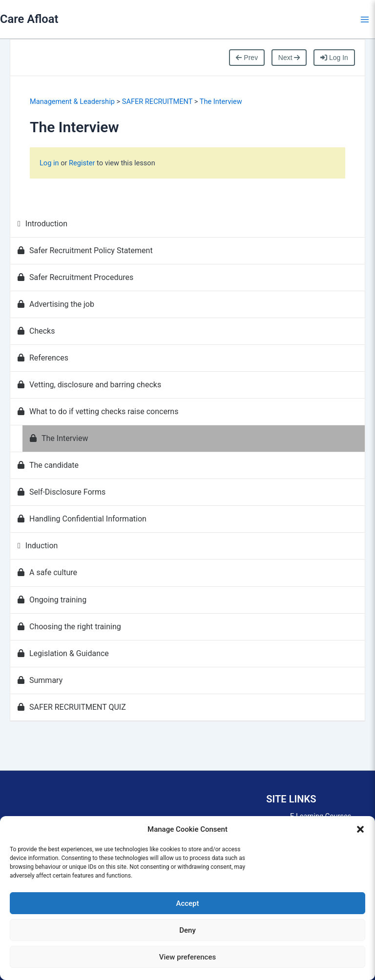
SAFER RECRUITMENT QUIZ (72, 707)
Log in (50, 163)
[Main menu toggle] (365, 20)
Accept (187, 903)
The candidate (48, 465)
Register (82, 163)
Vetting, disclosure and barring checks (89, 385)
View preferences (187, 957)
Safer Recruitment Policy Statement (85, 250)
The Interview (221, 101)
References (43, 358)
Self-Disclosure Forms (62, 492)
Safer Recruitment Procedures (75, 277)
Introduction (42, 224)
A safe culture (47, 572)
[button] (360, 829)
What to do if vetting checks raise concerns (98, 411)
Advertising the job (56, 304)
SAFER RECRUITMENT (157, 101)
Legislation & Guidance (63, 653)
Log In (334, 58)
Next (289, 58)
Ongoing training (52, 600)
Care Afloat (29, 19)
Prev (247, 58)
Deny (187, 930)
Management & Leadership (72, 101)
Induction (38, 546)
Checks (36, 331)
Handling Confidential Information (82, 519)
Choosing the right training (69, 627)
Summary (40, 680)
